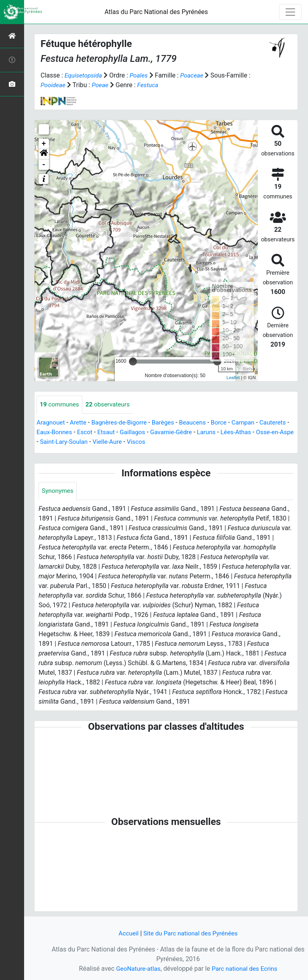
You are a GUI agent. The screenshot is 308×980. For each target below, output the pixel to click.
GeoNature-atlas (137, 969)
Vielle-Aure (155, 442)
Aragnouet (51, 423)
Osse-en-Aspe (59, 442)
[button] (44, 154)
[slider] (133, 361)
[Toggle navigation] (290, 12)
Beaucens (199, 423)
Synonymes (58, 491)
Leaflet (233, 378)
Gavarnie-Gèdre (209, 432)
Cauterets (50, 432)
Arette (80, 423)
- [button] (44, 165)
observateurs (110, 405)
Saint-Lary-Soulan (109, 442)
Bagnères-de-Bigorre (123, 423)
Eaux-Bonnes (88, 432)
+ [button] (44, 144)
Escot (119, 432)
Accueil (126, 933)
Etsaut (142, 432)
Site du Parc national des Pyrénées (191, 933)
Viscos (184, 442)
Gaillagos (169, 432)
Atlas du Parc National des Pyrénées (156, 12)
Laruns (246, 432)
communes (60, 405)
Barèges (168, 423)
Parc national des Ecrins (246, 969)
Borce (226, 423)
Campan (251, 423)
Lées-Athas (276, 432)
